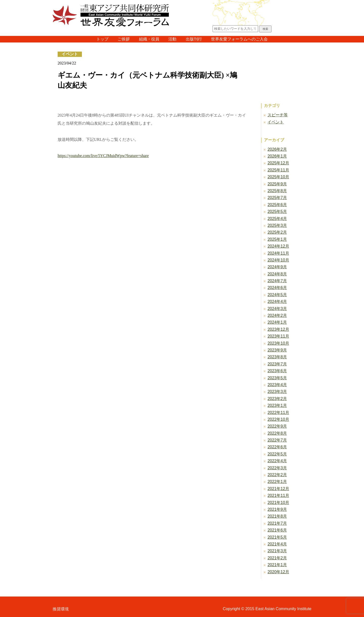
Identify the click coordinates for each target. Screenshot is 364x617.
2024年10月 (278, 260)
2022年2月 (277, 475)
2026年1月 (277, 156)
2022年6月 (277, 447)
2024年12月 (278, 246)
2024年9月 (277, 267)
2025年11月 (278, 170)
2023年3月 (277, 392)
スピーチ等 (278, 115)
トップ (102, 39)
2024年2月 (277, 315)
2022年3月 (277, 468)
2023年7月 (277, 364)
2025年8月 (277, 191)
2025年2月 (277, 232)
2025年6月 (277, 205)
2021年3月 (277, 551)
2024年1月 (277, 322)
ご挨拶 (124, 39)
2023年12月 (278, 329)
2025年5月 (277, 212)
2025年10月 (278, 177)
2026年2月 (277, 149)
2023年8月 (277, 357)
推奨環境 (61, 609)
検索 (265, 29)
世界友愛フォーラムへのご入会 (239, 39)
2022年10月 (278, 419)
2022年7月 (277, 440)
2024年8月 (277, 274)
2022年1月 (277, 482)
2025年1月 (277, 239)
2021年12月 (278, 489)
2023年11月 (278, 336)
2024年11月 (278, 253)
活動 (172, 39)
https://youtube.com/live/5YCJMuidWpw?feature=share (103, 156)
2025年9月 (277, 184)
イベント (70, 54)
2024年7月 (277, 281)
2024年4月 (277, 302)
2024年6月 (277, 288)
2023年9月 (277, 350)
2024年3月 (277, 309)
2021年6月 (277, 530)
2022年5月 (277, 454)
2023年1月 (277, 405)
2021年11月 (278, 495)
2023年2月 (277, 399)
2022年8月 (277, 433)
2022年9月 (277, 426)
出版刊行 (194, 39)
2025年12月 (278, 163)
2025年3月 (277, 225)
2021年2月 (277, 558)
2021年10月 (278, 503)
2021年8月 (277, 516)
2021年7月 (277, 523)
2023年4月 (277, 385)
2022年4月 (277, 461)
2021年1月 (277, 565)
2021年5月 (277, 537)
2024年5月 (277, 295)
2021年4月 (277, 544)
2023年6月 (277, 371)
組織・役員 (149, 39)
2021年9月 (277, 509)
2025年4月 (277, 219)
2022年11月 (278, 413)
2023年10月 (278, 343)
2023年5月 (277, 378)
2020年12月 (278, 572)
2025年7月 (277, 198)
